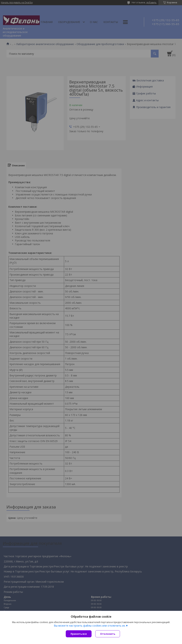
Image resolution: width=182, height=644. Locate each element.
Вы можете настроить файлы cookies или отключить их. (90, 626)
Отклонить (108, 634)
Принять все (79, 634)
